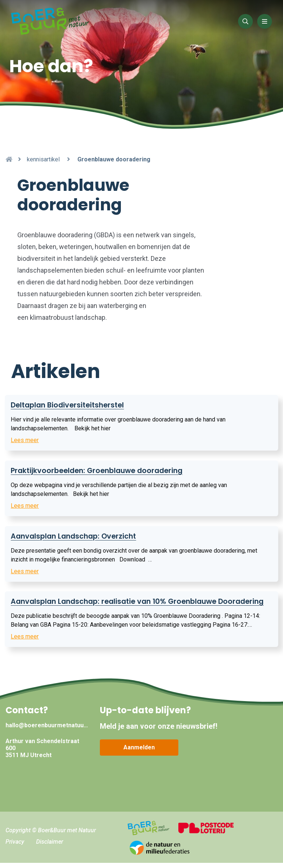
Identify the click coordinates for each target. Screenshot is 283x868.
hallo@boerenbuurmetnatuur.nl (47, 730)
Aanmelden (139, 752)
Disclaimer (50, 846)
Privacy (15, 846)
